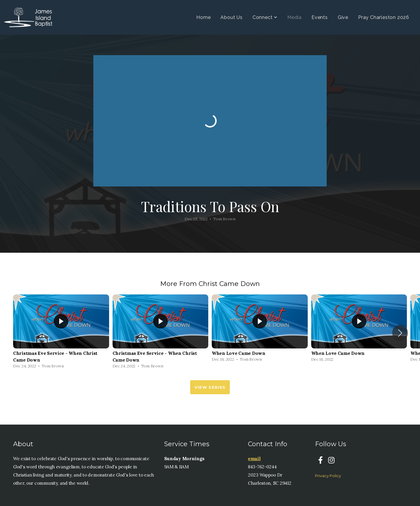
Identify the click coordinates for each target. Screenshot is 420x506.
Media (294, 17)
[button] (400, 333)
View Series (210, 387)
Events (320, 17)
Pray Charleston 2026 (384, 17)
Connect (265, 17)
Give (343, 17)
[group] (61, 333)
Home (203, 17)
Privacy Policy (328, 476)
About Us (231, 17)
